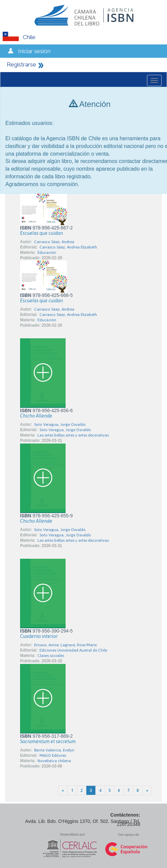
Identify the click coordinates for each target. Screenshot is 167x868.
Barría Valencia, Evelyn (54, 750)
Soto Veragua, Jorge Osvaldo (60, 424)
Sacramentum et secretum (48, 741)
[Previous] (63, 790)
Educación (47, 252)
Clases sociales (51, 656)
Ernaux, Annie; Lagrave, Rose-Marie (65, 645)
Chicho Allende (36, 416)
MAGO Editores (53, 755)
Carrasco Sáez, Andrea (54, 242)
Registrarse (21, 64)
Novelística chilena (54, 761)
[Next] (147, 790)
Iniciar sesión (34, 51)
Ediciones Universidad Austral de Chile (73, 650)
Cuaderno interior (39, 636)
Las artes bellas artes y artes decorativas (73, 435)
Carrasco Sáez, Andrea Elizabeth (68, 247)
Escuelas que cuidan (41, 233)
